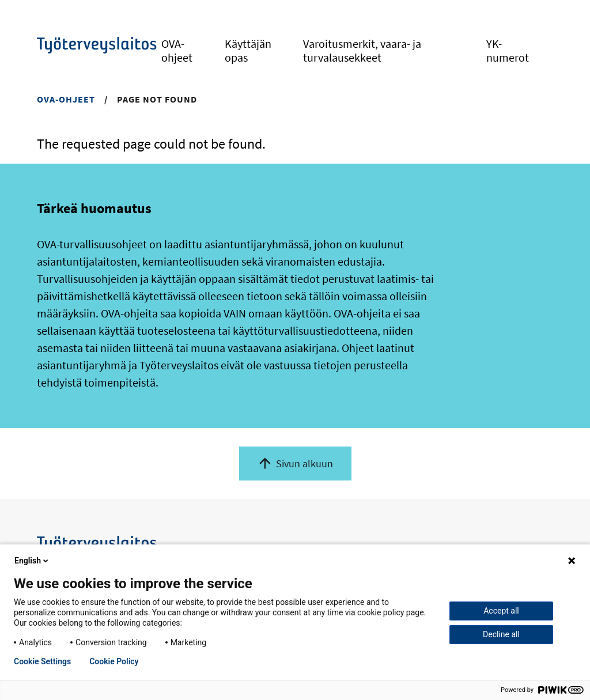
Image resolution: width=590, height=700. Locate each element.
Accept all (501, 611)
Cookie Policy (114, 661)
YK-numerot (508, 50)
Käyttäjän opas (248, 50)
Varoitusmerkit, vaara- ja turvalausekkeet (362, 50)
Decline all (501, 634)
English (32, 561)
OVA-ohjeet (177, 50)
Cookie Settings (42, 661)
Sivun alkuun (305, 463)
